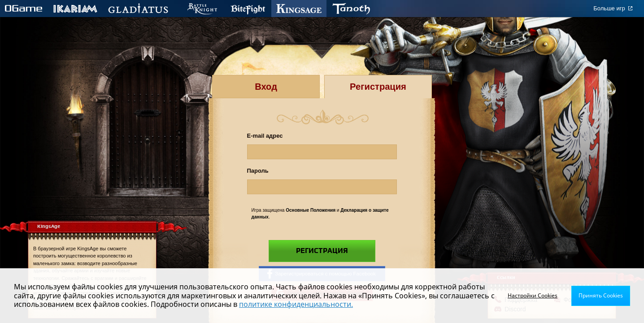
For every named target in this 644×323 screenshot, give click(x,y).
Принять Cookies (601, 295)
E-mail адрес (265, 136)
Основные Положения (311, 210)
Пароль (258, 171)
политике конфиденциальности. (296, 304)
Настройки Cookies (533, 295)
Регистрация (322, 251)
